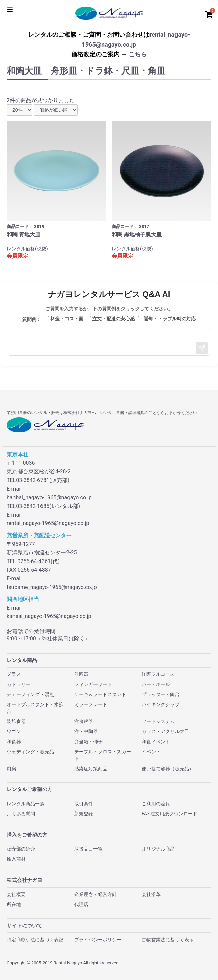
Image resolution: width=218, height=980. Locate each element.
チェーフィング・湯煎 (30, 694)
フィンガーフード (93, 684)
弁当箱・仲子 (88, 742)
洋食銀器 (84, 721)
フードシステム (158, 721)
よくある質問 (21, 814)
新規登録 (84, 814)
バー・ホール (156, 684)
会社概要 (16, 894)
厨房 (11, 769)
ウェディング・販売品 (30, 752)
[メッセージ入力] (109, 342)
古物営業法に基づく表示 (168, 940)
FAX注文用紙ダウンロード (170, 814)
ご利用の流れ (156, 804)
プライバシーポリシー (98, 940)
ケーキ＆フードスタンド (100, 694)
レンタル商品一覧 (26, 804)
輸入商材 (16, 859)
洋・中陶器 (86, 731)
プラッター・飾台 (161, 694)
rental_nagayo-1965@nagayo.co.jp (48, 523)
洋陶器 (81, 674)
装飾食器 (16, 721)
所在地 (14, 904)
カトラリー (19, 684)
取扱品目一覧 (88, 849)
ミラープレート (91, 704)
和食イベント (156, 742)
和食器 (14, 742)
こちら (138, 54)
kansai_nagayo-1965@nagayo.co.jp (49, 616)
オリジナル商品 (158, 849)
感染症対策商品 (91, 769)
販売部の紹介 (21, 849)
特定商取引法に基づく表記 (35, 940)
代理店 (81, 904)
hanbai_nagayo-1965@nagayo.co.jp (49, 498)
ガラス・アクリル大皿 (165, 731)
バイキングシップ (161, 704)
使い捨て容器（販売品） (168, 769)
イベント (151, 752)
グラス (14, 674)
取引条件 (84, 804)
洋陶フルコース (158, 674)
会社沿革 (151, 894)
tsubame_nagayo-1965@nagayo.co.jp (52, 587)
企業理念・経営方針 (96, 894)
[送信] (202, 348)
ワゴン (14, 731)
